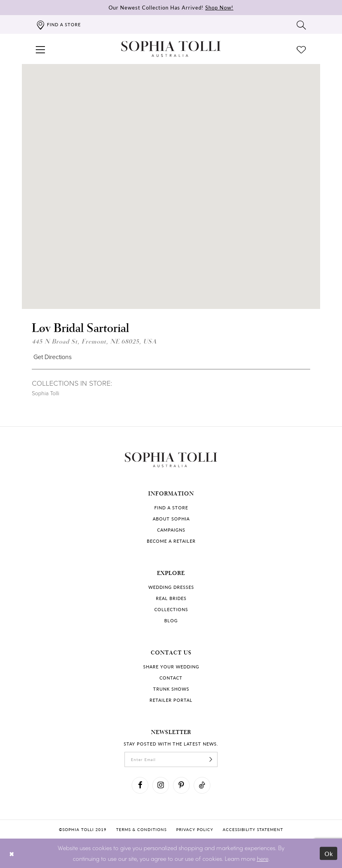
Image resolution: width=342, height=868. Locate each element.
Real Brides (171, 598)
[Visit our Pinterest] (181, 785)
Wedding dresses (171, 587)
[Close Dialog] (12, 853)
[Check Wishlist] (301, 49)
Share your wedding (171, 667)
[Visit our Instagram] (161, 785)
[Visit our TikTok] (202, 785)
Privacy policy (195, 829)
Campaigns (171, 530)
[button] (41, 49)
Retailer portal (171, 700)
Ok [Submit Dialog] (329, 853)
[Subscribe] (211, 759)
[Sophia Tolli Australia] (171, 49)
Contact (171, 678)
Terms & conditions (141, 829)
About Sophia (171, 519)
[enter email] (171, 759)
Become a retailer (171, 541)
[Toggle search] (301, 25)
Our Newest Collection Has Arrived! (171, 7)
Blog (171, 620)
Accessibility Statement (253, 829)
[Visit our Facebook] (140, 785)
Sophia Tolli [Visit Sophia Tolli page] (46, 393)
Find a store (171, 508)
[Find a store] (58, 24)
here (263, 858)
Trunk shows (171, 689)
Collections (171, 609)
